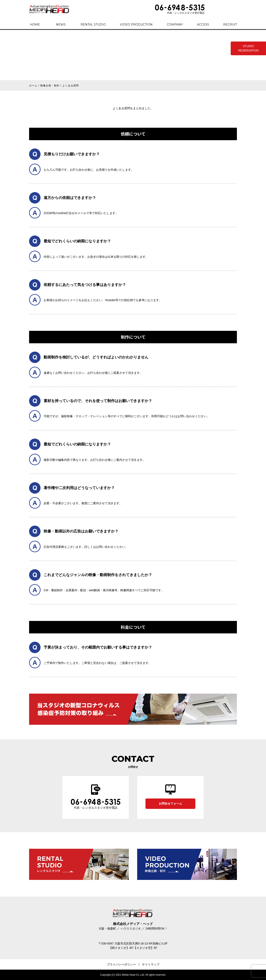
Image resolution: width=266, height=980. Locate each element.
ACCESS (203, 25)
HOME (35, 25)
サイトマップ (151, 964)
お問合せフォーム (170, 803)
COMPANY (175, 25)
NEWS (61, 25)
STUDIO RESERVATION (248, 48)
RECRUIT (230, 25)
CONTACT (223, 9)
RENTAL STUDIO (93, 25)
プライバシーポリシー (121, 964)
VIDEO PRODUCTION (136, 25)
